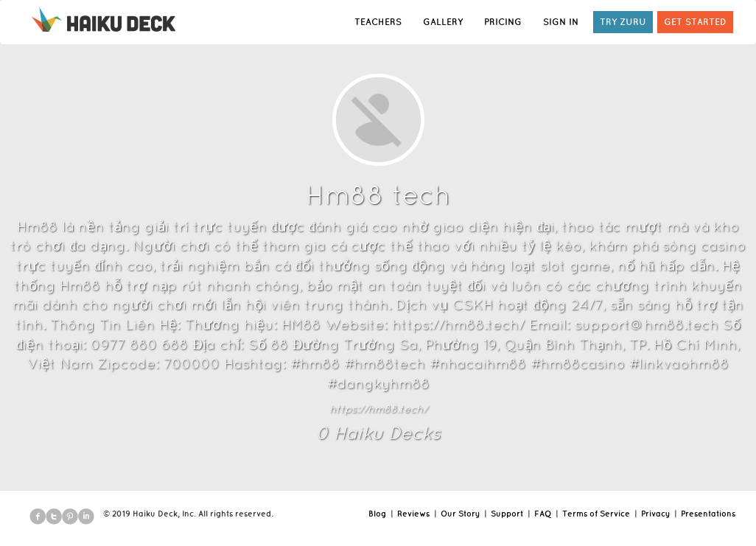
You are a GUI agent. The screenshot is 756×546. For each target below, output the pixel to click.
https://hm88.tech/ (378, 409)
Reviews (413, 514)
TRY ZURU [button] (623, 22)
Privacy (655, 514)
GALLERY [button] (443, 22)
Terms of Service (596, 514)
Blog (377, 514)
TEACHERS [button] (378, 22)
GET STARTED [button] (695, 22)
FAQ (543, 514)
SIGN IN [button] (561, 22)
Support (507, 514)
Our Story (460, 514)
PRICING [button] (503, 22)
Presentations (708, 514)
